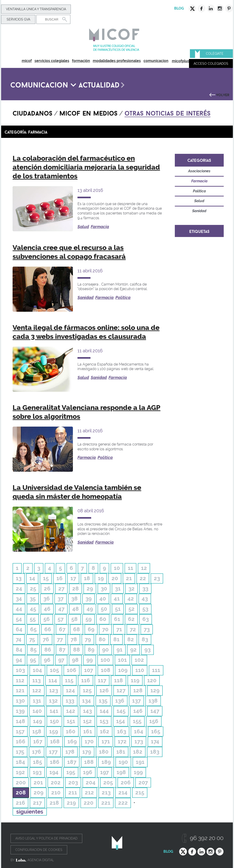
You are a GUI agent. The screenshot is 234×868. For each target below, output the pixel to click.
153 (104, 721)
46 (47, 609)
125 (87, 690)
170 (89, 741)
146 (138, 711)
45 (33, 609)
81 (116, 639)
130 (20, 701)
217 (37, 803)
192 (20, 772)
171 (106, 741)
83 (145, 639)
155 (137, 721)
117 (102, 680)
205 (108, 782)
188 (89, 762)
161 (88, 731)
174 (155, 741)
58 (74, 619)
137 (136, 701)
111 (156, 670)
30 (104, 589)
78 (74, 639)
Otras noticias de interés (168, 112)
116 (86, 680)
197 (104, 772)
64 (19, 629)
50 (104, 609)
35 (33, 599)
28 (76, 589)
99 (90, 660)
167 (38, 741)
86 (48, 650)
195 (71, 772)
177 (53, 752)
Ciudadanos (32, 112)
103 (20, 670)
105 (54, 670)
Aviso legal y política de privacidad (46, 838)
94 (19, 660)
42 (131, 599)
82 (131, 639)
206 (126, 782)
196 (88, 772)
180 (104, 752)
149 (37, 721)
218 (54, 803)
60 (103, 619)
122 (37, 690)
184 (20, 762)
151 (71, 721)
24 (19, 589)
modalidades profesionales (117, 61)
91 (120, 650)
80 (102, 639)
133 (70, 701)
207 (143, 782)
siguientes (30, 812)
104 (37, 670)
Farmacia (100, 227)
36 (47, 599)
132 (53, 701)
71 (119, 629)
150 (54, 721)
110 (140, 670)
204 (91, 782)
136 (120, 701)
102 (139, 660)
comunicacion (156, 61)
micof (27, 61)
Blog (179, 8)
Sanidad (85, 297)
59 (89, 619)
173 (139, 741)
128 (138, 690)
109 (123, 670)
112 (20, 680)
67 (62, 629)
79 (88, 639)
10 (117, 568)
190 (123, 762)
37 (61, 599)
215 (140, 792)
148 (20, 721)
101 (122, 660)
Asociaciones (199, 171)
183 (155, 752)
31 (118, 589)
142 (71, 711)
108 (106, 670)
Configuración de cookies (39, 850)
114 (53, 680)
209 (39, 792)
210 (56, 792)
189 (106, 762)
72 (133, 629)
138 (153, 701)
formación (81, 61)
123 (54, 690)
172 (122, 741)
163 (122, 731)
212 (89, 792)
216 (20, 803)
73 (147, 629)
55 (33, 619)
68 (77, 629)
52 (132, 609)
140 (37, 711)
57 (61, 619)
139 (20, 711)
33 (145, 589)
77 (60, 639)
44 (19, 609)
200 (21, 782)
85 (33, 650)
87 (62, 650)
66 (48, 629)
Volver (223, 94)
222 (123, 803)
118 (118, 680)
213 (106, 792)
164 (139, 731)
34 (19, 599)
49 (90, 609)
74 (19, 639)
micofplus (181, 61)
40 (103, 599)
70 (105, 629)
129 (155, 690)
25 (33, 589)
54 (19, 619)
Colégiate (215, 54)
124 (70, 690)
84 (19, 650)
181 (121, 752)
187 (72, 762)
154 (121, 721)
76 (46, 639)
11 (130, 568)
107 (89, 670)
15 (46, 578)
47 (61, 609)
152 (87, 721)
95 (33, 660)
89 (91, 650)
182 (138, 752)
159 (54, 731)
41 (117, 599)
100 (105, 660)
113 (36, 680)
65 (33, 629)
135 (103, 701)
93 (148, 650)
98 (75, 660)
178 (70, 752)
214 (123, 792)
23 (157, 578)
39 (89, 599)
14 (32, 578)
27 (61, 589)
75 (32, 639)
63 (146, 619)
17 (73, 578)
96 (47, 660)
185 (37, 762)
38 (74, 599)
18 (87, 578)
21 (129, 578)
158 (37, 731)
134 (86, 701)
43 (145, 599)
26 (47, 589)
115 (69, 680)
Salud (83, 227)
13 (19, 578)
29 (90, 589)
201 (38, 782)
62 (131, 619)
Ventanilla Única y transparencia (36, 9)
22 (143, 578)
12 (144, 568)
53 (145, 609)
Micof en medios (88, 112)
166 (21, 741)
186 (55, 762)
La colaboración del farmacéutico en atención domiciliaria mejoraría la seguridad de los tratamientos (86, 167)
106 (72, 670)
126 (104, 690)
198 (121, 772)
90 (105, 650)
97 (61, 660)
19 (101, 578)
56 (47, 619)
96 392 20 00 (207, 838)
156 (154, 721)
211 (73, 792)
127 (121, 690)
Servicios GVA (18, 19)
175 (20, 752)
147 (155, 711)
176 (37, 752)
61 (117, 619)
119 (135, 680)
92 (133, 650)
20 (115, 578)
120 (152, 680)
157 (20, 731)
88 (77, 650)
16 (60, 578)
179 (87, 752)
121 (20, 690)
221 (106, 803)
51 (118, 609)
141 (54, 711)
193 (37, 772)
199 (138, 772)
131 (37, 701)
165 (156, 731)
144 (104, 711)
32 (132, 589)
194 (54, 772)
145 (121, 711)
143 (87, 711)
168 (55, 741)
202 (56, 782)
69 (91, 629)
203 (73, 782)
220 (89, 803)
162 (105, 731)
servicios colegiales (52, 61)
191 (140, 762)
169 (72, 741)
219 (71, 803)
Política (123, 297)
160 (71, 731)
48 (76, 609)
